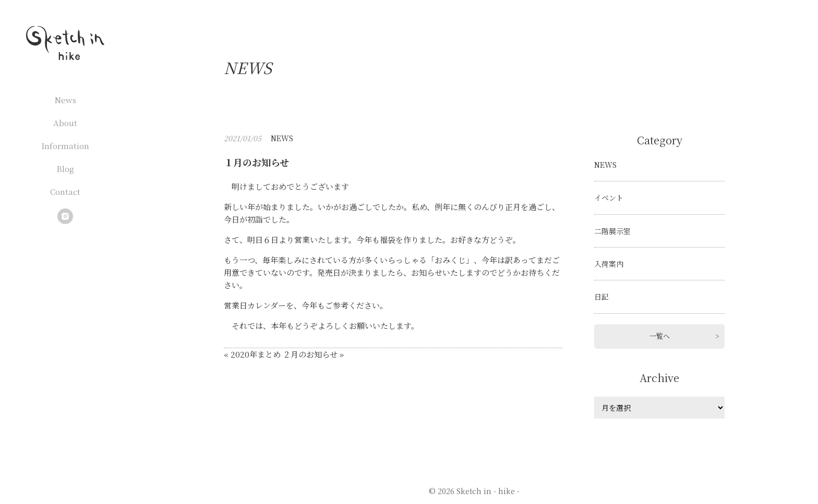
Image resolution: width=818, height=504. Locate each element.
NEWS (282, 138)
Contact (65, 192)
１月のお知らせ (256, 162)
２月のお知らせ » (313, 354)
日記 (602, 297)
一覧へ (660, 336)
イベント (609, 198)
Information (65, 146)
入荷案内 (609, 264)
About (65, 123)
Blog (65, 169)
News (65, 100)
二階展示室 (612, 231)
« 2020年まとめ (252, 354)
